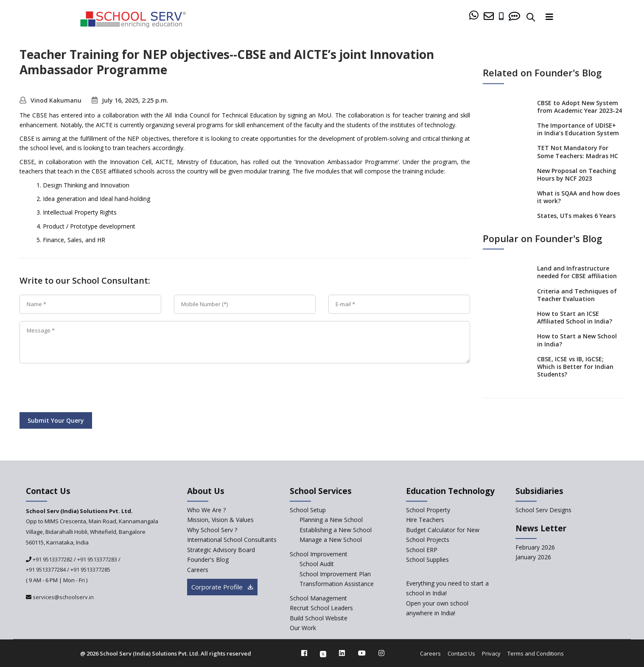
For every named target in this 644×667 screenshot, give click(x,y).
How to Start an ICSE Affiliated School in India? (575, 317)
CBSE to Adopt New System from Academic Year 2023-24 (580, 107)
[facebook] (304, 653)
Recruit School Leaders (321, 608)
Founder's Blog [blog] (208, 560)
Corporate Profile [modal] (222, 587)
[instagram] (381, 653)
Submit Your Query (56, 420)
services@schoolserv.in (63, 597)
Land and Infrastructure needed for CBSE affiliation (577, 272)
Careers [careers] (198, 570)
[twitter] (323, 653)
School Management (318, 598)
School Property (428, 510)
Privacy (491, 653)
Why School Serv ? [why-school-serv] (212, 530)
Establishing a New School (336, 530)
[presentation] (84, 389)
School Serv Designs (543, 510)
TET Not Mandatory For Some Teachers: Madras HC (578, 152)
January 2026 (533, 557)
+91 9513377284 (46, 569)
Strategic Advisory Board (221, 550)
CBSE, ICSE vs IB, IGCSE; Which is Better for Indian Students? (575, 367)
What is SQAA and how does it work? (578, 197)
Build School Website (319, 618)
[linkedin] (342, 653)
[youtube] (362, 653)
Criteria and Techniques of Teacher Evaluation (577, 295)
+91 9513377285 (90, 569)
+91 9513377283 (97, 559)
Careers (430, 653)
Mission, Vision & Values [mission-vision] (220, 520)
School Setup (308, 510)
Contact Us (461, 653)
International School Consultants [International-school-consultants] (232, 540)
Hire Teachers (425, 520)
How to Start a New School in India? (577, 340)
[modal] (619, 576)
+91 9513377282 (52, 559)
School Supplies (427, 560)
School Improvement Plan (335, 574)
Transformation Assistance (337, 584)
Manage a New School (331, 540)
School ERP (422, 550)
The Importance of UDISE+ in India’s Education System (578, 129)
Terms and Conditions (536, 653)
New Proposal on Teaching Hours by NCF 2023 (577, 174)
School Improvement (319, 554)
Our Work (303, 628)
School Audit (317, 564)
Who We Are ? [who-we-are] (206, 510)
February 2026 (535, 547)
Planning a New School (331, 520)
